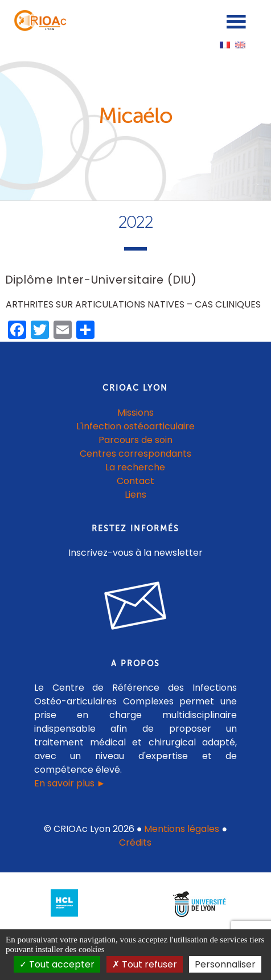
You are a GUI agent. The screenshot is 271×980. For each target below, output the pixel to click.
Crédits (135, 842)
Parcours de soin (135, 440)
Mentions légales (182, 829)
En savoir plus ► (70, 783)
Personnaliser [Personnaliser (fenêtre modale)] (225, 964)
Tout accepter (57, 964)
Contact (135, 481)
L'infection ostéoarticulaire (135, 426)
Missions (135, 413)
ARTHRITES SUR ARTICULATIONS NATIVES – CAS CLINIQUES (133, 304)
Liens (135, 495)
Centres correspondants (135, 454)
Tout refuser (145, 964)
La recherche (135, 467)
